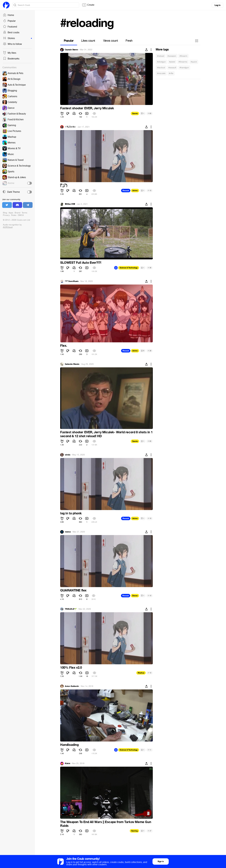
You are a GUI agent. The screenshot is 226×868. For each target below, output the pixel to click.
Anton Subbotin (72, 686)
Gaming (134, 831)
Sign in (161, 861)
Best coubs (11, 33)
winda (67, 455)
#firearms (183, 62)
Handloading (69, 745)
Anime (135, 191)
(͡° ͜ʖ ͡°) (64, 185)
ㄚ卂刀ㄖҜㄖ (70, 127)
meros (68, 532)
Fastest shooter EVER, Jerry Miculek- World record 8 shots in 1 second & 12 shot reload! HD (106, 434)
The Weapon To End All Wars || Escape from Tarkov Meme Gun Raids (106, 824)
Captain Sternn (71, 50)
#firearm (183, 56)
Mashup (141, 673)
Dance (135, 596)
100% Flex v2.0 (71, 668)
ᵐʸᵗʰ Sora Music (72, 281)
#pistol (172, 62)
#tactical (161, 68)
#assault (172, 68)
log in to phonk (71, 513)
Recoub (126, 191)
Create (88, 5)
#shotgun (161, 62)
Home (8, 15)
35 (150, 268)
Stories (17, 38)
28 (150, 351)
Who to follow (12, 44)
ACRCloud (8, 227)
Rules (14, 215)
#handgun (184, 68)
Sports (135, 113)
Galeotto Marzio (72, 364)
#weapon (172, 56)
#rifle (171, 73)
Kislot (67, 763)
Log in (217, 5)
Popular (9, 21)
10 (150, 190)
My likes (10, 53)
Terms (24, 213)
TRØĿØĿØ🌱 (71, 609)
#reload (161, 56)
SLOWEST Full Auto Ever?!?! (81, 263)
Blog (5, 213)
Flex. (64, 346)
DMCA (21, 215)
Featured (10, 27)
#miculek (161, 73)
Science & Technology (129, 268)
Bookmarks (11, 59)
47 (150, 831)
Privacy (6, 215)
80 (150, 113)
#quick (194, 62)
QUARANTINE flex (73, 590)
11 (150, 750)
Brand (17, 213)
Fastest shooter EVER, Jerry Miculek (87, 108)
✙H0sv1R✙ (70, 204)
